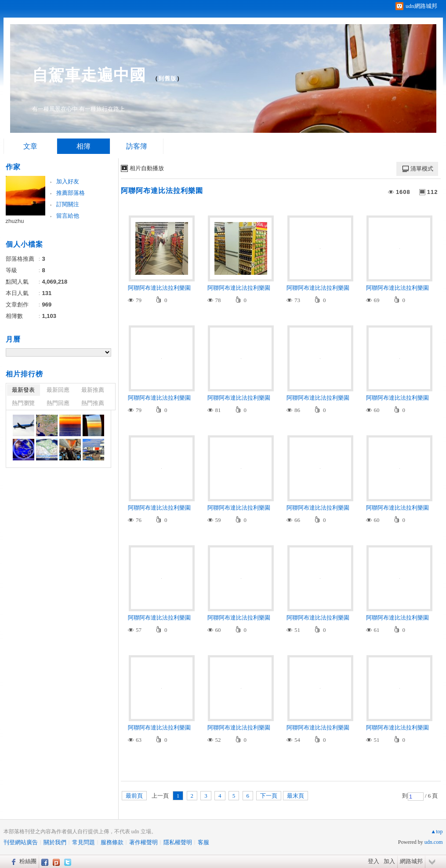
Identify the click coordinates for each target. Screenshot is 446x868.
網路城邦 (411, 861)
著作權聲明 (143, 842)
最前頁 (134, 796)
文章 (30, 146)
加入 (389, 861)
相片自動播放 (147, 168)
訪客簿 (137, 146)
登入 (373, 861)
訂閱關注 (68, 204)
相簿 (83, 146)
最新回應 (58, 390)
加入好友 (68, 181)
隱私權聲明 (178, 842)
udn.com (434, 842)
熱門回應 (58, 403)
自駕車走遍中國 (89, 75)
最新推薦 (93, 390)
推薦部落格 (71, 193)
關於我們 (55, 842)
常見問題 (83, 842)
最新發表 (23, 390)
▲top (437, 832)
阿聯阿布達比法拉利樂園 (162, 191)
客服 (203, 842)
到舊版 (167, 78)
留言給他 (68, 216)
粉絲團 (28, 861)
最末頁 (296, 796)
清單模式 (422, 169)
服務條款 (112, 842)
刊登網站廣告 (21, 842)
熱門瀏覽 (23, 403)
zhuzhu (15, 221)
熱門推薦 (93, 403)
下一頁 (269, 796)
